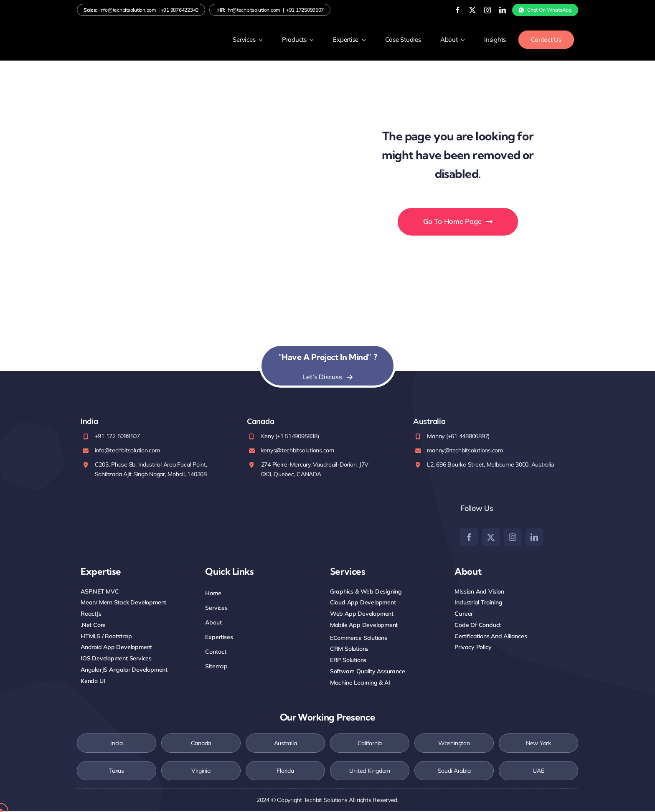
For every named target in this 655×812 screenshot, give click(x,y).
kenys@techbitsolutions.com (298, 451)
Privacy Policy (473, 648)
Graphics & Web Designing (366, 592)
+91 (180, 10)
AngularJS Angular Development (124, 670)
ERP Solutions (348, 661)
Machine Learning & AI (360, 683)
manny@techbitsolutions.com (465, 451)
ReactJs (91, 614)
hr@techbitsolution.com (254, 10)
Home (213, 594)
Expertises (219, 637)
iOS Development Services (116, 659)
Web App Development (362, 614)
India (117, 744)
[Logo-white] (114, 36)
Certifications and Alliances (491, 637)
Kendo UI (93, 681)
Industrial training (478, 603)
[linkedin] (493, 10)
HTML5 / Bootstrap (106, 637)
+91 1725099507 (305, 10)
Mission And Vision (479, 592)
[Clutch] (419, 524)
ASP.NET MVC (100, 592)
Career (464, 614)
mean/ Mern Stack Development (123, 603)
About (213, 623)
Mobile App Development (364, 625)
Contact (216, 652)
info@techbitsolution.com (128, 10)
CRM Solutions (349, 650)
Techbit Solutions (326, 801)
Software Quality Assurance (368, 672)
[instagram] (478, 10)
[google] (357, 520)
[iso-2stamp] (110, 507)
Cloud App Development (363, 603)
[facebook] (449, 10)
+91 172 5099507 (117, 437)
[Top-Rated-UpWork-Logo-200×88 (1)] (301, 522)
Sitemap (216, 667)
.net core (93, 625)
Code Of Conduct (478, 625)
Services (216, 608)
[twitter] (464, 10)
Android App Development (116, 648)
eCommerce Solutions (359, 638)
